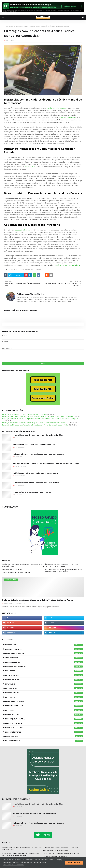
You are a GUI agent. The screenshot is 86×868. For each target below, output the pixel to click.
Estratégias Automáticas (44, 701)
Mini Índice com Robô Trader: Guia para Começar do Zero (34, 445)
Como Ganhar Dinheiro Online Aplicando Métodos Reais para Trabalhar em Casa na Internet (63, 571)
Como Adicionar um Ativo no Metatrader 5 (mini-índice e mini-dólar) (38, 435)
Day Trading (44, 697)
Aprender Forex (25, 270)
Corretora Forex (44, 680)
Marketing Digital (44, 741)
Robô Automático (44, 662)
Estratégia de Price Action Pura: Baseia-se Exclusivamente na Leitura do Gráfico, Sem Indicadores (38, 416)
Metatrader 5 (44, 684)
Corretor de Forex (44, 715)
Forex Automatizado (44, 706)
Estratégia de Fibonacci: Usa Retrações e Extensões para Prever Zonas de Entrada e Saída (35, 425)
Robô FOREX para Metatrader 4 (67, 265)
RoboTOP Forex (44, 736)
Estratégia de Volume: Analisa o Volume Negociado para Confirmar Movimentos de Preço (35, 423)
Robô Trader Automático (44, 667)
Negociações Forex (44, 732)
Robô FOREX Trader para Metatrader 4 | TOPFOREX (61, 564)
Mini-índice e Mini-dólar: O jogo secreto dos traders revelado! (24, 414)
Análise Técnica (13, 270)
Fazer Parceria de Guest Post (12, 570)
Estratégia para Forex (44, 728)
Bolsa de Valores (44, 675)
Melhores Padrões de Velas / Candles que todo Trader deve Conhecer (38, 454)
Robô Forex (44, 671)
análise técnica (30, 167)
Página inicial (8, 26)
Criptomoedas (44, 688)
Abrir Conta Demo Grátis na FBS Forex (55, 567)
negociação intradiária (67, 117)
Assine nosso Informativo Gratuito (55, 856)
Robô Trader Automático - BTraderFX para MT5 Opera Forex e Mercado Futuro (22, 565)
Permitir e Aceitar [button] (74, 863)
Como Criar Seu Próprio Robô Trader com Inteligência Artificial (36, 483)
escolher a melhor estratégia (57, 108)
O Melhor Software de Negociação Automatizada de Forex (35, 813)
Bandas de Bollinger (44, 723)
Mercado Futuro (44, 693)
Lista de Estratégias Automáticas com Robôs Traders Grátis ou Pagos (38, 600)
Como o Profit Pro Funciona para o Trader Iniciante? (32, 492)
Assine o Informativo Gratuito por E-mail (17, 572)
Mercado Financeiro (44, 649)
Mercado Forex (18, 26)
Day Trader (44, 710)
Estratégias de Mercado (44, 653)
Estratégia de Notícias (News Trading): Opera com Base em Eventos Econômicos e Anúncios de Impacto (40, 418)
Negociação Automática (44, 719)
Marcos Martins (10, 40)
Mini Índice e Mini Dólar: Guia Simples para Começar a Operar (35, 473)
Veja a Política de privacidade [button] (13, 865)
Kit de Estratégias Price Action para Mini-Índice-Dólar (61, 853)
